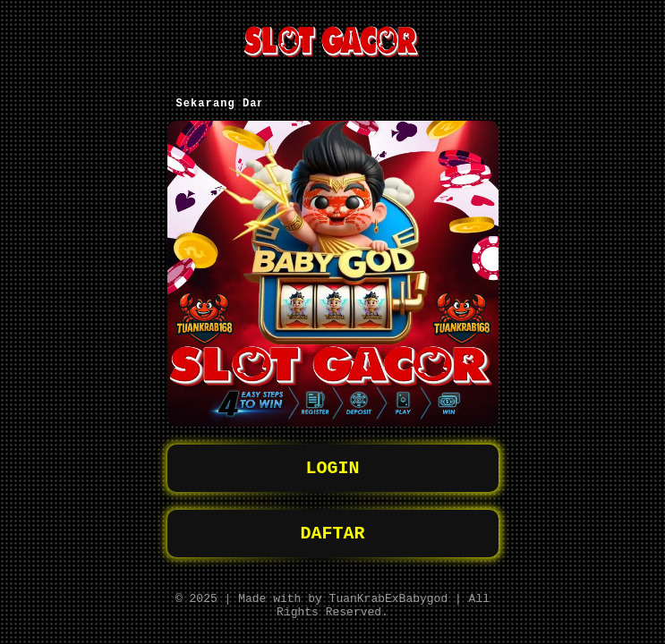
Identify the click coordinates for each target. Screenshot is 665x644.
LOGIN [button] (333, 458)
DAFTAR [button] (333, 526)
